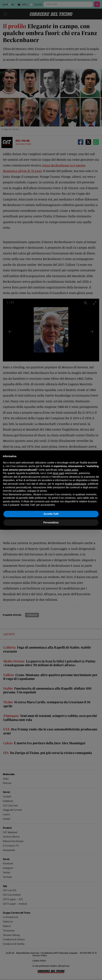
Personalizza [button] (51, 522)
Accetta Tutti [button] (51, 514)
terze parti (58, 473)
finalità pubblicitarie (76, 484)
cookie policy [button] (71, 470)
